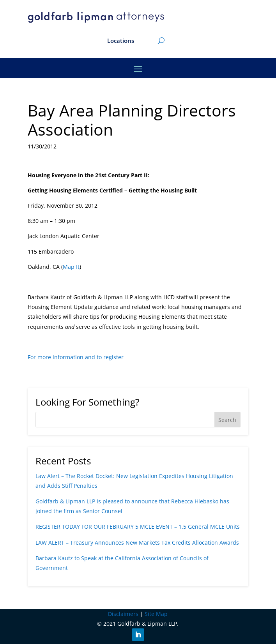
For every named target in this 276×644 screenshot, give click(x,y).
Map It (71, 267)
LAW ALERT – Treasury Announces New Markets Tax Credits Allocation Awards (137, 543)
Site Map (156, 614)
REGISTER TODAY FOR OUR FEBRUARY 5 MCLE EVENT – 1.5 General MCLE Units (138, 527)
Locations (121, 41)
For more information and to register (76, 357)
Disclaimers (123, 614)
